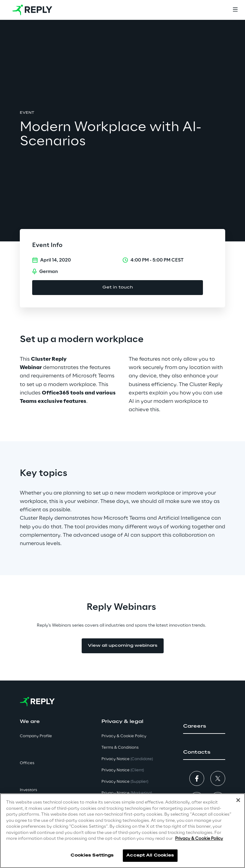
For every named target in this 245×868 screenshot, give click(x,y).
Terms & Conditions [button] (120, 748)
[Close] (238, 800)
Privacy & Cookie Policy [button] (124, 736)
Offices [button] (27, 763)
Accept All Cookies (150, 855)
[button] (204, 726)
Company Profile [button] (36, 736)
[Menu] (235, 10)
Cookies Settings (92, 855)
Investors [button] (28, 790)
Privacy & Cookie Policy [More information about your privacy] (199, 839)
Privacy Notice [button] (127, 759)
